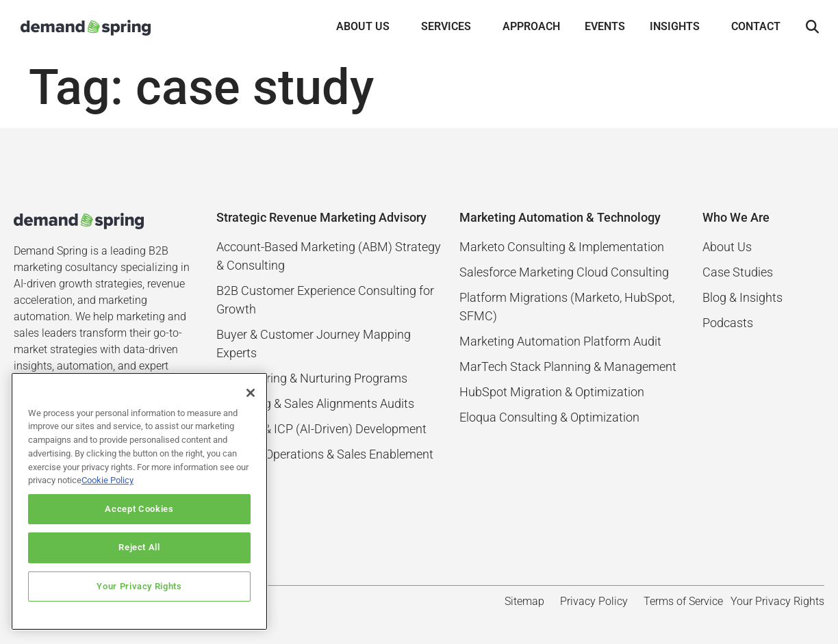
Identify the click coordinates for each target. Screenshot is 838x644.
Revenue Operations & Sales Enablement (325, 454)
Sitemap (524, 601)
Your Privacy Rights (139, 586)
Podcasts (728, 323)
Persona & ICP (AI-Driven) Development (321, 429)
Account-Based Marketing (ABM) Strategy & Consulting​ (329, 256)
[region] (139, 501)
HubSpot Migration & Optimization (552, 392)
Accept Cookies (139, 509)
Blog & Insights (742, 297)
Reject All (139, 547)
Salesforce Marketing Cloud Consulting (564, 272)
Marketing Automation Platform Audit (560, 341)
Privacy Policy (594, 601)
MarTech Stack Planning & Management (568, 366)
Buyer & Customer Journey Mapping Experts (314, 344)
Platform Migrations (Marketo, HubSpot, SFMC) (567, 307)
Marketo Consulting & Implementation (562, 247)
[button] (812, 27)
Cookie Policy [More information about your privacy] (107, 480)
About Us (727, 247)
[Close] (251, 393)
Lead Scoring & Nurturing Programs (312, 378)
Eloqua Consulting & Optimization (549, 417)
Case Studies (738, 272)
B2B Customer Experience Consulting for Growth (325, 300)
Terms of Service (683, 601)
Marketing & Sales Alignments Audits (315, 403)
